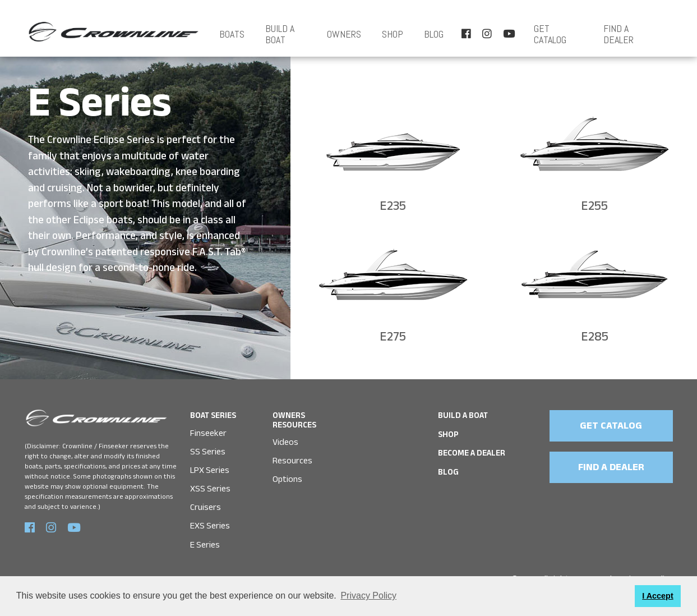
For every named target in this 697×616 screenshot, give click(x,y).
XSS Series (210, 489)
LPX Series (210, 470)
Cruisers (206, 507)
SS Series (208, 452)
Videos (285, 442)
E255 (594, 208)
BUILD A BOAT (280, 34)
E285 (595, 339)
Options (287, 479)
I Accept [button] (657, 596)
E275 (393, 339)
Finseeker (208, 433)
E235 (393, 208)
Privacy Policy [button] (368, 596)
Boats (232, 34)
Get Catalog (550, 34)
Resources (292, 461)
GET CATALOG (611, 427)
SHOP (393, 34)
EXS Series (210, 526)
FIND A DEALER (618, 34)
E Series (205, 545)
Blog (434, 34)
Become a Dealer (472, 455)
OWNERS (344, 34)
